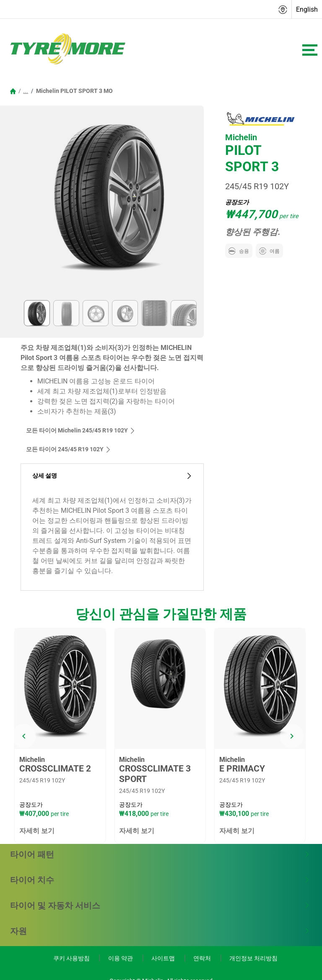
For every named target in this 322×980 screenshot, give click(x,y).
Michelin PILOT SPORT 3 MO (74, 91)
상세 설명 (112, 476)
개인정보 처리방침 (253, 958)
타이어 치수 (160, 880)
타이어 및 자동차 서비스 (160, 905)
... (26, 91)
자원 (160, 931)
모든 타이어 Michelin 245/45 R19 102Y (81, 430)
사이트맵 (164, 958)
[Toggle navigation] (310, 50)
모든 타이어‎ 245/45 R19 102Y (69, 449)
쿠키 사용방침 (72, 958)
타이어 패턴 (160, 854)
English (307, 9)
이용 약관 (121, 958)
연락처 (203, 958)
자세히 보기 (37, 831)
